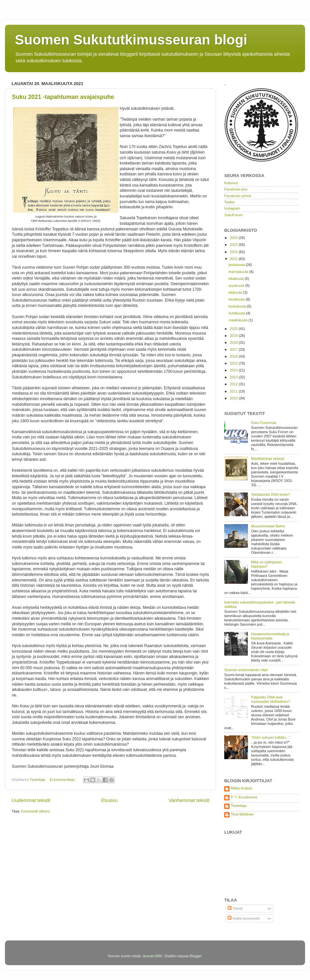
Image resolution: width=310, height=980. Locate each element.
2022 (234, 252)
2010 (234, 398)
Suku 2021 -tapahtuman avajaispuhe (63, 97)
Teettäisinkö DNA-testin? (270, 494)
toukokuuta (238, 306)
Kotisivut (231, 183)
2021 (234, 259)
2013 (234, 377)
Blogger (196, 956)
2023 (234, 245)
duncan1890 (152, 956)
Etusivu (109, 800)
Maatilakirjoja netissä (267, 459)
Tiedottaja (239, 806)
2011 (234, 391)
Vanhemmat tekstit (189, 800)
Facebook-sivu (236, 189)
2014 (234, 370)
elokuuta (236, 292)
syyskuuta (237, 285)
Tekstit (235, 908)
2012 (234, 384)
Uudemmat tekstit (31, 800)
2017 (234, 349)
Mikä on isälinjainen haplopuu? (266, 564)
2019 (234, 336)
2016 (234, 356)
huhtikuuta (237, 313)
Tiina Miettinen (242, 814)
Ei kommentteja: (63, 780)
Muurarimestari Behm (268, 526)
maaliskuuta (239, 320)
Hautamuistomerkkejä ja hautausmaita (270, 636)
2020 (234, 329)
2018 (234, 342)
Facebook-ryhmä (238, 196)
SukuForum (233, 215)
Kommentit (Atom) (35, 811)
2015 (234, 363)
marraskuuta (239, 272)
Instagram (232, 208)
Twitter (230, 202)
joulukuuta (237, 265)
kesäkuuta (237, 299)
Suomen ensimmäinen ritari (246, 670)
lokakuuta (237, 279)
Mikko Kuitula (241, 788)
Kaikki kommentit (244, 918)
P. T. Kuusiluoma (244, 797)
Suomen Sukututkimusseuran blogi (131, 40)
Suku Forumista (263, 423)
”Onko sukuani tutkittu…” (271, 737)
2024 (234, 238)
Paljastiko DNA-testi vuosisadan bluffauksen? (271, 699)
